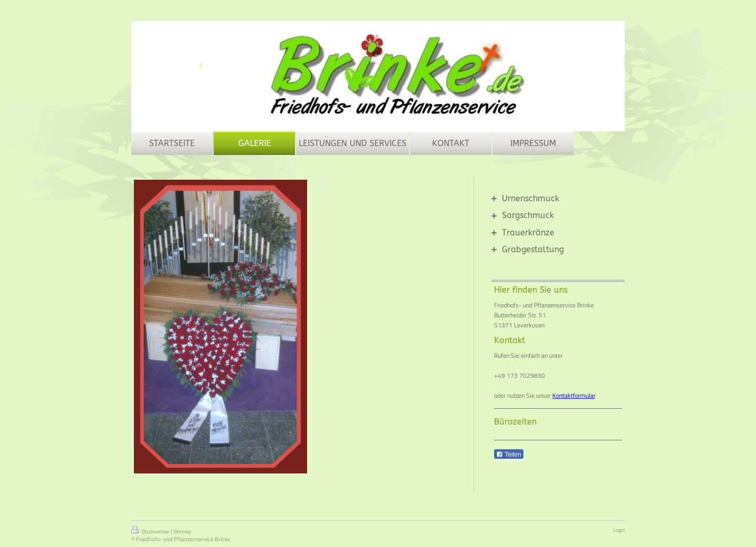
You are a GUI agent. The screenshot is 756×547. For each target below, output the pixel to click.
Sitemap (182, 531)
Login (619, 530)
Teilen (508, 455)
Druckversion (151, 531)
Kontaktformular (574, 395)
